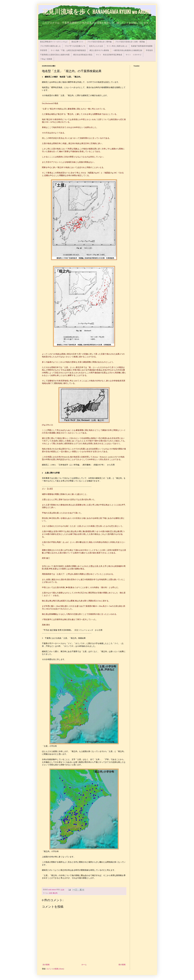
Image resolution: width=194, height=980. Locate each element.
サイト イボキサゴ (133, 55)
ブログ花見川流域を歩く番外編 (99, 42)
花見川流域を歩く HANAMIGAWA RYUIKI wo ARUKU (96, 12)
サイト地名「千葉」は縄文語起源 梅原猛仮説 (68, 50)
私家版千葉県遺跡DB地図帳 (142, 46)
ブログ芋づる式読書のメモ (75, 46)
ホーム (84, 965)
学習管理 (44, 50)
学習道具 (149, 50)
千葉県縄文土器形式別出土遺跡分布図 (55, 55)
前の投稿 (122, 965)
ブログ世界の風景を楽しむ (50, 46)
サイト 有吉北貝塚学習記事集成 (109, 55)
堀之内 (55, 893)
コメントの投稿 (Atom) (55, 969)
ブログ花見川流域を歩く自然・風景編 (130, 42)
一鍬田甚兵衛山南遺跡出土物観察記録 (127, 50)
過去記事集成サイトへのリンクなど (54, 42)
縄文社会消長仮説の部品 (83, 55)
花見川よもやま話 (96, 46)
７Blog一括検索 (46, 59)
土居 (50, 893)
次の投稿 (46, 965)
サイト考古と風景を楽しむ (117, 46)
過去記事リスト (77, 42)
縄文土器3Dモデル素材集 (99, 50)
